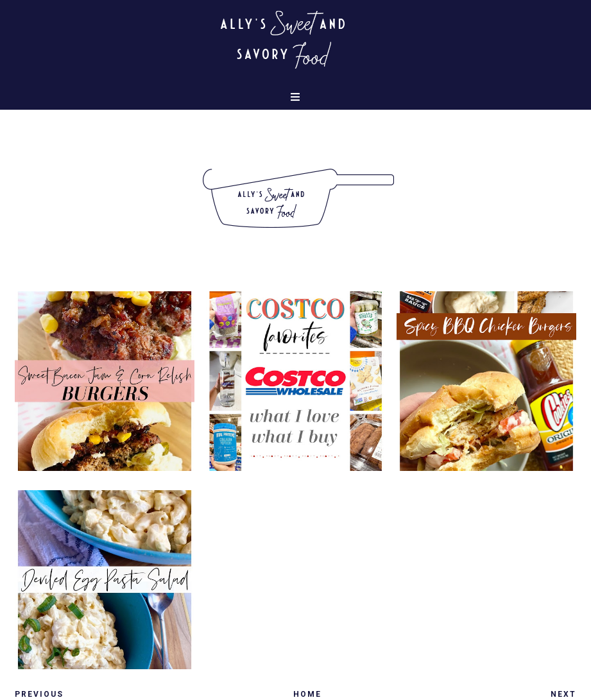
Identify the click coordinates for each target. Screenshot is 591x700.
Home (307, 694)
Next (563, 694)
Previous (39, 694)
